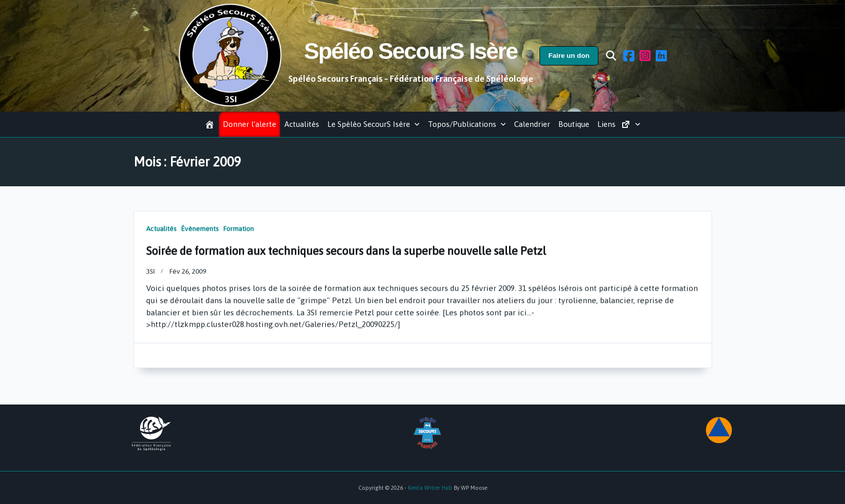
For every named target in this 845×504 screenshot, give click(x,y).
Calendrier (532, 124)
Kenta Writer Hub (430, 488)
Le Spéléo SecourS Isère (374, 124)
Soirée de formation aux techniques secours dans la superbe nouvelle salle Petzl (346, 256)
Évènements (200, 233)
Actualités (302, 124)
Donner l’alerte (249, 124)
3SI (150, 276)
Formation (239, 233)
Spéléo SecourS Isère (411, 51)
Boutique (574, 124)
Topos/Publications (467, 124)
